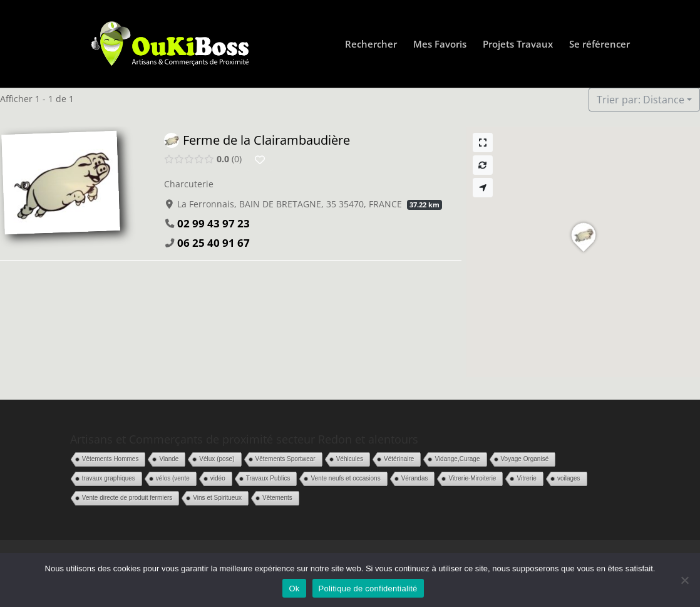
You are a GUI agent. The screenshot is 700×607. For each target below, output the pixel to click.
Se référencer (600, 45)
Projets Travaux (518, 45)
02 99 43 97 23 (214, 223)
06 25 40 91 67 (214, 243)
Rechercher (371, 45)
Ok (294, 589)
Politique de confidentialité (368, 589)
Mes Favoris (440, 45)
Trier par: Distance (641, 100)
